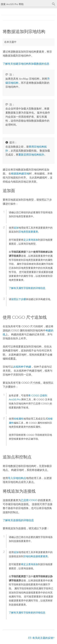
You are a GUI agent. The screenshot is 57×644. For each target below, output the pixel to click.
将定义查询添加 (29, 564)
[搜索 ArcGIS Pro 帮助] (25, 4)
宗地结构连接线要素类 (36, 556)
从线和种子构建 (22, 367)
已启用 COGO (29, 500)
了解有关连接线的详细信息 (18, 520)
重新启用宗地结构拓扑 (31, 155)
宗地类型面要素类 (28, 232)
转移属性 (19, 419)
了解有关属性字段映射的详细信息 (27, 288)
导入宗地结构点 (17, 478)
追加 (16, 228)
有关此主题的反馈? (43, 638)
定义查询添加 (31, 240)
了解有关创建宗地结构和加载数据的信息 (26, 64)
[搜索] (54, 4)
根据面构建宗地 (20, 174)
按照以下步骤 (19, 299)
